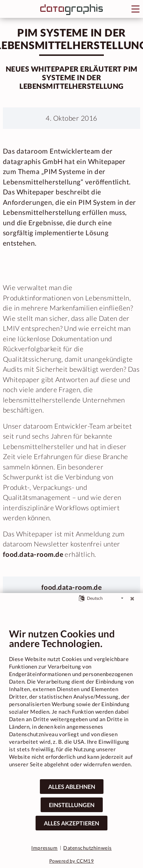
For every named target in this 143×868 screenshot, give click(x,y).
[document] (71, 703)
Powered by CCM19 (72, 861)
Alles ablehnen (72, 787)
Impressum (44, 848)
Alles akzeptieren (71, 823)
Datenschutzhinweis (87, 848)
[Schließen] (132, 598)
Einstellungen (72, 805)
